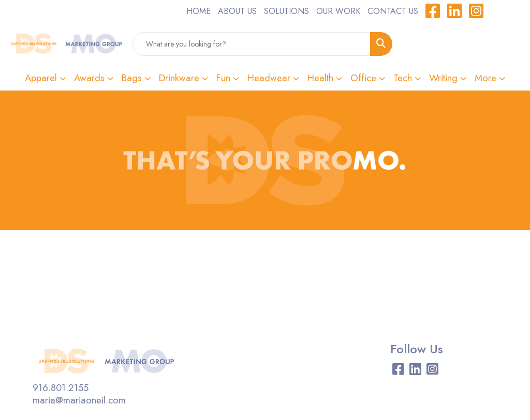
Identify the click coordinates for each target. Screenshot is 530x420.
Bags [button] (132, 78)
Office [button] (363, 78)
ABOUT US (237, 11)
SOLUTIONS (286, 11)
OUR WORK (338, 11)
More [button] (485, 78)
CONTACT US (393, 11)
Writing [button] (443, 78)
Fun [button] (223, 78)
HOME (198, 11)
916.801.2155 (61, 388)
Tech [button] (403, 78)
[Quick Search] (252, 44)
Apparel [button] (41, 78)
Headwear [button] (269, 78)
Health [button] (320, 78)
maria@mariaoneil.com (79, 400)
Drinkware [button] (179, 78)
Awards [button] (89, 78)
